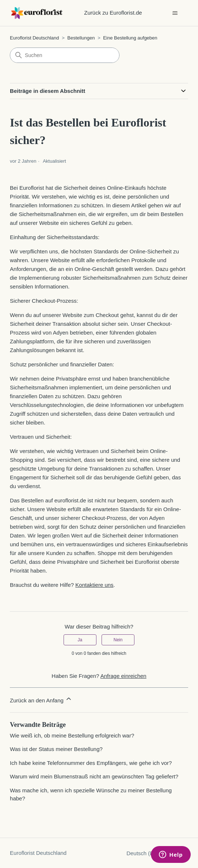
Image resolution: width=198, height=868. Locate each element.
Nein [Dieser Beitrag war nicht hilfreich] (118, 640)
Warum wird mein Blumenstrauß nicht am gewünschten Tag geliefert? (94, 776)
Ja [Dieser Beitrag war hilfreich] (80, 640)
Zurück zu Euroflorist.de (113, 13)
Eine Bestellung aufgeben (130, 38)
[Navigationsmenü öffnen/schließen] (175, 13)
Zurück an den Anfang (41, 699)
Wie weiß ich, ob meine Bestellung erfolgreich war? (72, 735)
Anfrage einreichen (123, 676)
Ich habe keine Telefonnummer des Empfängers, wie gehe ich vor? (91, 763)
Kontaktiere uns (94, 585)
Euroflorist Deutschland (34, 38)
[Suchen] (65, 55)
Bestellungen (81, 38)
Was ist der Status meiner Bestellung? (56, 749)
